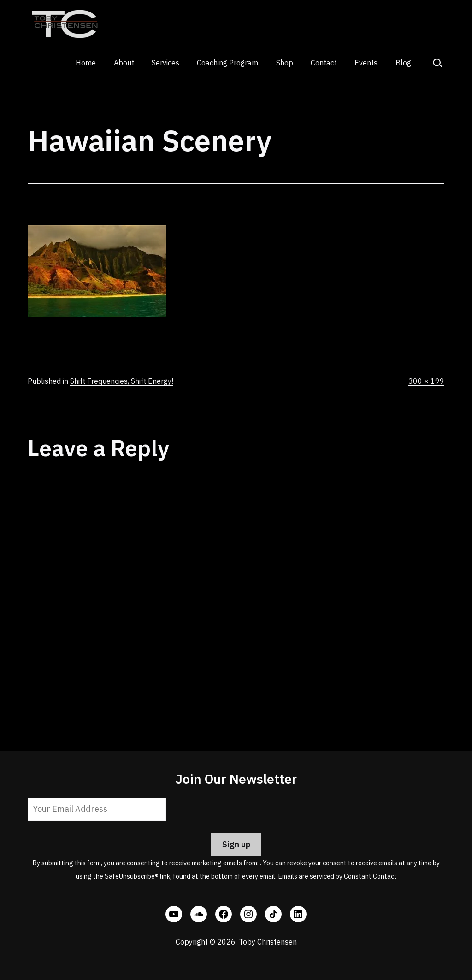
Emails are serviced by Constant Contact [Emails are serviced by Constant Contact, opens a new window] (337, 876)
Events (366, 63)
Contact (324, 63)
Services (165, 63)
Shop (285, 63)
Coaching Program (227, 63)
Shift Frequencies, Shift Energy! (122, 381)
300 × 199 (426, 381)
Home (86, 63)
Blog (403, 63)
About (124, 63)
